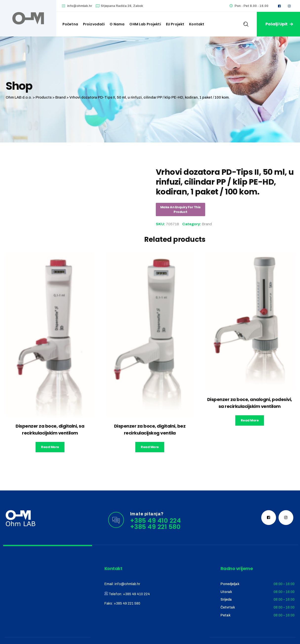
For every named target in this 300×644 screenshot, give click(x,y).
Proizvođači (94, 24)
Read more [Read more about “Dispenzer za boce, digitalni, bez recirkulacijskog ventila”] (150, 447)
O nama (117, 24)
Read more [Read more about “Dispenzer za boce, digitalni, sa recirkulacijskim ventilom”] (50, 447)
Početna (70, 24)
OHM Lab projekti (145, 24)
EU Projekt (175, 24)
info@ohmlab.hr (80, 6)
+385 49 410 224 (136, 594)
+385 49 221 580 (127, 603)
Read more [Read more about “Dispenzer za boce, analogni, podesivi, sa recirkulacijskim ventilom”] (250, 420)
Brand (207, 224)
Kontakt (197, 24)
